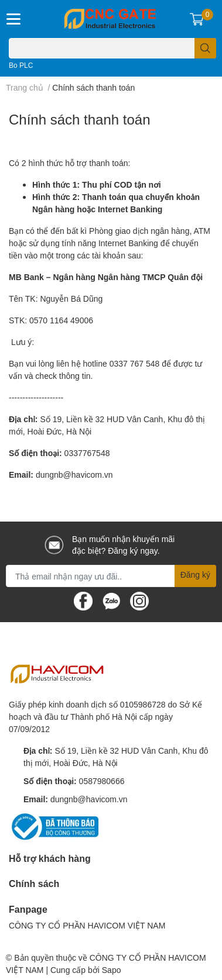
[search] (205, 48)
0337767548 (87, 453)
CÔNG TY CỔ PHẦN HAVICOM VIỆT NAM (87, 925)
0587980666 (102, 781)
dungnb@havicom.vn (74, 475)
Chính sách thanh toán (80, 119)
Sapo (112, 970)
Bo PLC (21, 65)
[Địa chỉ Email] (111, 576)
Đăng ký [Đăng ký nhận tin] (195, 574)
